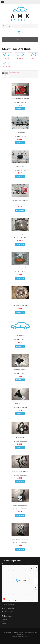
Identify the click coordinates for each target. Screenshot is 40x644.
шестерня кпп (20, 437)
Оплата (4, 621)
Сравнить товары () (14, 73)
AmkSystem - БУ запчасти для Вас (14, 632)
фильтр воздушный (20, 268)
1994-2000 (7, 58)
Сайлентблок (20, 166)
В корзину (20, 109)
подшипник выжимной (20, 505)
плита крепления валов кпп (20, 539)
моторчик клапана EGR (20, 370)
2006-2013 (20, 58)
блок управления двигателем (20, 234)
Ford (5, 45)
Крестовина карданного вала (20, 200)
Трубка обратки (20, 132)
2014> (33, 58)
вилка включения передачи (20, 471)
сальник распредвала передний (20, 98)
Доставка (4, 619)
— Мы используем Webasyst (20, 636)
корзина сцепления (20, 302)
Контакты (4, 624)
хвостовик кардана (20, 403)
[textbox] (20, 26)
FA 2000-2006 (7, 67)
